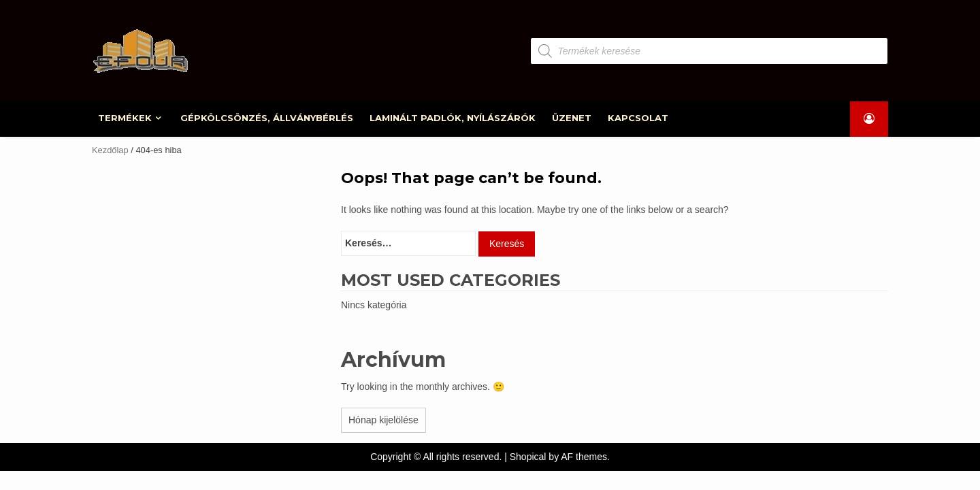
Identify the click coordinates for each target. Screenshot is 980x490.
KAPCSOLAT (639, 118)
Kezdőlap (110, 150)
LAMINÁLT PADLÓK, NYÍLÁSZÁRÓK (453, 118)
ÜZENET (572, 118)
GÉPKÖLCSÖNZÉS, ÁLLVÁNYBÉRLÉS (267, 118)
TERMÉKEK (126, 118)
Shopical (528, 457)
